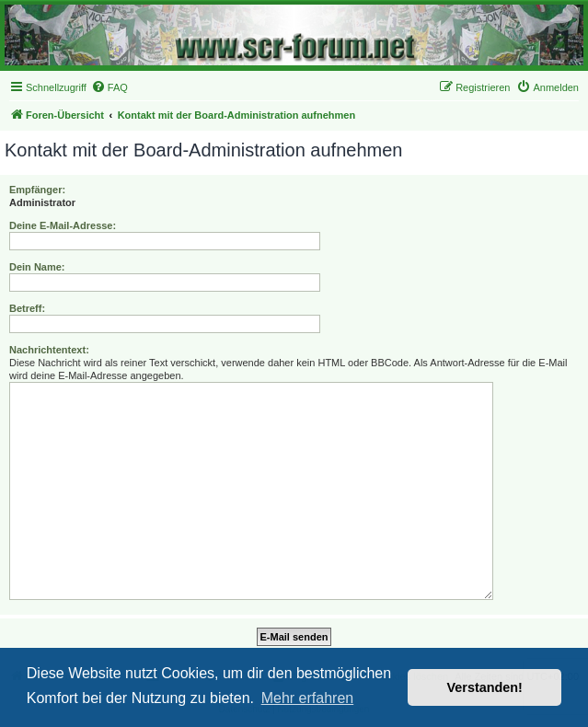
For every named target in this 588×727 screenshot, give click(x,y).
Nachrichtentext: (49, 350)
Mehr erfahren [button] (308, 698)
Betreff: (27, 308)
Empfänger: (37, 190)
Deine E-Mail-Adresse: (63, 225)
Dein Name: (37, 267)
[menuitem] (110, 87)
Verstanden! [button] (485, 687)
